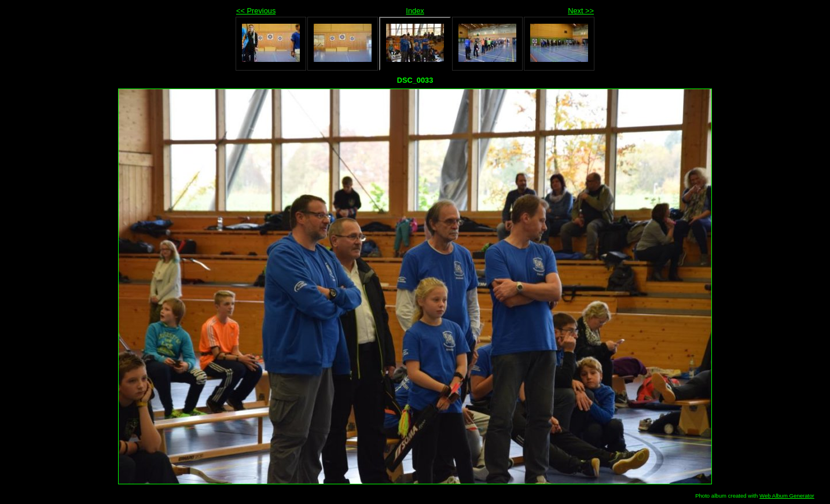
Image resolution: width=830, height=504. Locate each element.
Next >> (581, 11)
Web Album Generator (787, 496)
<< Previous (256, 11)
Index (415, 11)
